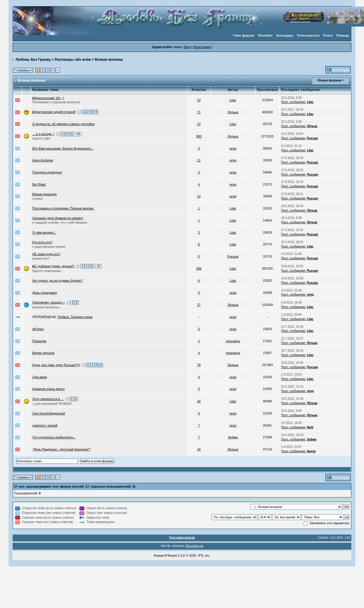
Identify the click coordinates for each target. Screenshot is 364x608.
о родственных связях (49, 247)
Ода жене (40, 377)
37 (199, 305)
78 (199, 365)
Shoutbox (265, 36)
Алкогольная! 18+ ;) (49, 98)
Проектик (39, 341)
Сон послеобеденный (49, 413)
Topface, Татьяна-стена (75, 317)
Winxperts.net (194, 546)
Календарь (285, 36)
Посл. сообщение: (294, 102)
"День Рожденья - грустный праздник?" (62, 449)
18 (199, 449)
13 (199, 196)
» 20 (97, 266)
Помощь (343, 36)
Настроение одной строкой (55, 112)
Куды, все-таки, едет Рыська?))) (56, 365)
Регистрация (202, 47)
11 (199, 160)
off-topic (38, 329)
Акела (311, 451)
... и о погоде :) (44, 134)
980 (199, 136)
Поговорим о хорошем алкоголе (56, 102)
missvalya (233, 341)
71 (199, 112)
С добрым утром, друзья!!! (55, 266)
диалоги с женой (45, 425)
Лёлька (233, 112)
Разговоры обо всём (73, 60)
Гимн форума (244, 36)
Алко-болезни (43, 160)
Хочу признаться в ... (48, 399)
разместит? (41, 258)
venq (233, 148)
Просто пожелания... (48, 271)
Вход (187, 47)
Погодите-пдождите (47, 172)
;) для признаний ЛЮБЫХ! (52, 404)
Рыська (312, 138)
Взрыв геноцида (45, 194)
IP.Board (171, 555)
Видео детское (44, 353)
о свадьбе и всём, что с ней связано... (61, 222)
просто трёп (41, 138)
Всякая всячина (109, 60)
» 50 (77, 134)
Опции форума (329, 80)
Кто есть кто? (42, 242)
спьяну (38, 199)
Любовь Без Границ (33, 60)
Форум (159, 555)
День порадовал (45, 293)
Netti (310, 427)
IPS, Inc (204, 555)
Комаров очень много (49, 389)
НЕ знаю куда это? (46, 254)
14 (199, 100)
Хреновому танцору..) (49, 302)
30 (199, 401)
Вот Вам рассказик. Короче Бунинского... (63, 148)
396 (199, 268)
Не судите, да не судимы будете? (58, 281)
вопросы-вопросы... (47, 307)
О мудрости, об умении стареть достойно (64, 124)
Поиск (328, 36)
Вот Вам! (39, 184)
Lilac (233, 100)
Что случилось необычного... (54, 437)
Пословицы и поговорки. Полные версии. (63, 208)
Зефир (233, 437)
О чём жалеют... (44, 232)
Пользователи (308, 36)
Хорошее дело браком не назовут (58, 218)
